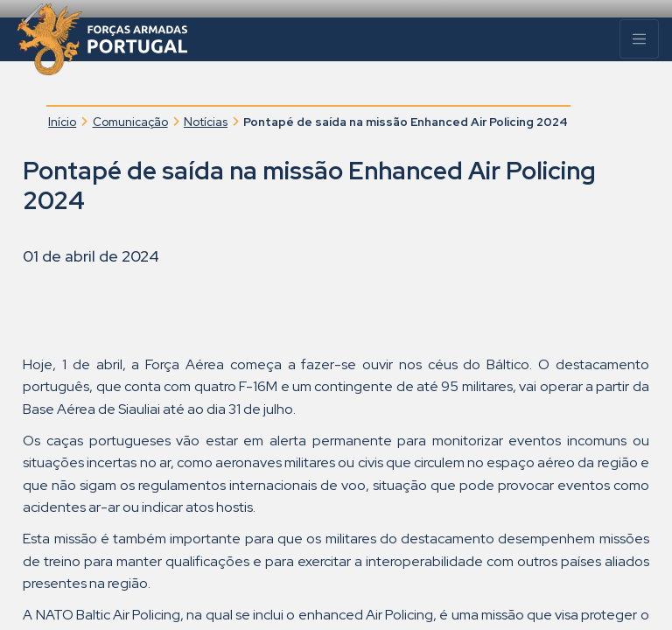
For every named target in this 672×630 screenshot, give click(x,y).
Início (62, 122)
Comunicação (130, 122)
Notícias (206, 122)
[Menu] (639, 39)
